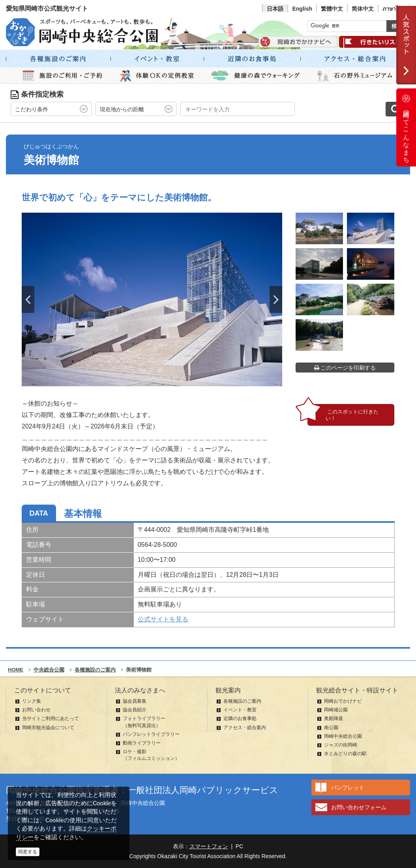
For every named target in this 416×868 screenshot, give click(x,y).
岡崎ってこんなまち (406, 127)
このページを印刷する (345, 368)
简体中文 (363, 9)
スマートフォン (209, 846)
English (302, 9)
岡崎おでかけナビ (343, 701)
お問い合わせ (36, 710)
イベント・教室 (240, 710)
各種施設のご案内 (242, 701)
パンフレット (348, 788)
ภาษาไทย (394, 9)
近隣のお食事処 (240, 718)
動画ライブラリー (142, 743)
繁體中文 (332, 9)
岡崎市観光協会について (48, 728)
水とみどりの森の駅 (345, 754)
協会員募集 (135, 701)
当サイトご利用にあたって (51, 718)
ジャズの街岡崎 (341, 745)
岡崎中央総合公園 (343, 736)
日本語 (275, 9)
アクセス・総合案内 (245, 728)
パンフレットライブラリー (151, 734)
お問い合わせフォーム (359, 807)
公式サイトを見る (163, 619)
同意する (28, 852)
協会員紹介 (135, 710)
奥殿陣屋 (334, 718)
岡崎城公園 (336, 710)
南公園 (331, 728)
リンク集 (32, 701)
